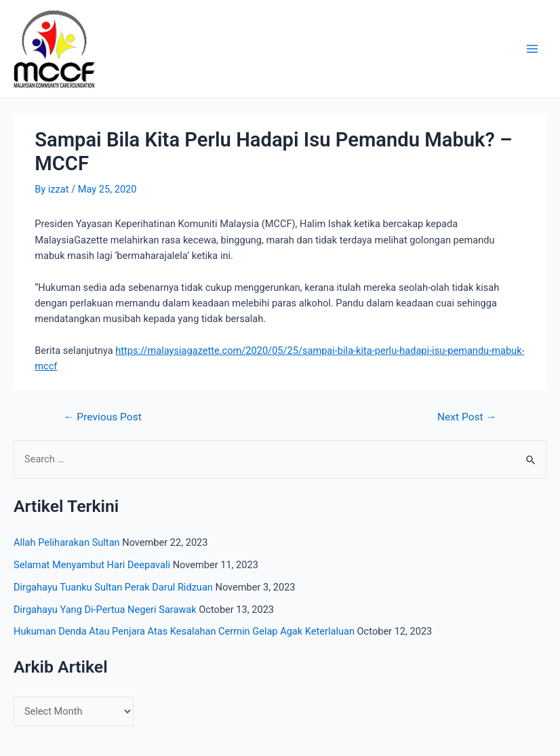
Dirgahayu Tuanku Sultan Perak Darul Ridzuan (113, 587)
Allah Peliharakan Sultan (67, 542)
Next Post (467, 418)
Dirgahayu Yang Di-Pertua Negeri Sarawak (105, 610)
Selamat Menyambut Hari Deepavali (92, 565)
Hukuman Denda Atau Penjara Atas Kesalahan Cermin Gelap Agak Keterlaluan (184, 631)
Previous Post (103, 418)
